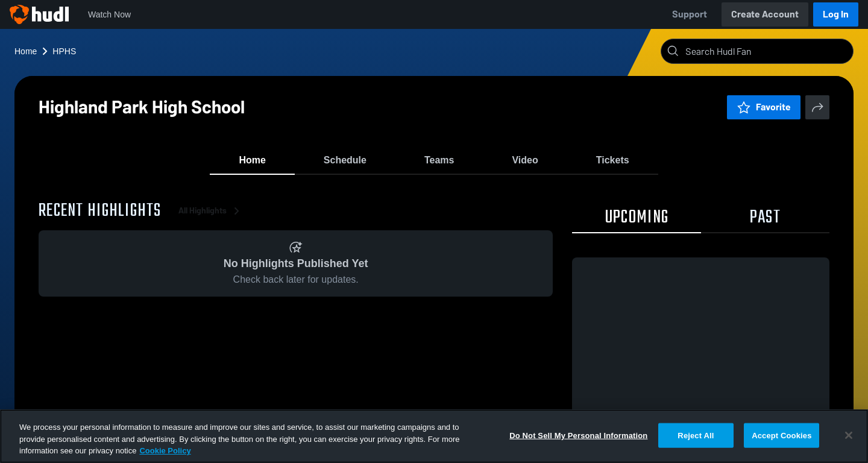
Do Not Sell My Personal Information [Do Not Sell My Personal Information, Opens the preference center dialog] (578, 435)
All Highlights (211, 217)
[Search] (767, 51)
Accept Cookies (782, 435)
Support (690, 14)
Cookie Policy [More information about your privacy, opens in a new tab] (165, 451)
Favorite (764, 107)
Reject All (696, 435)
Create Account (765, 14)
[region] (434, 436)
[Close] (849, 435)
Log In (836, 14)
